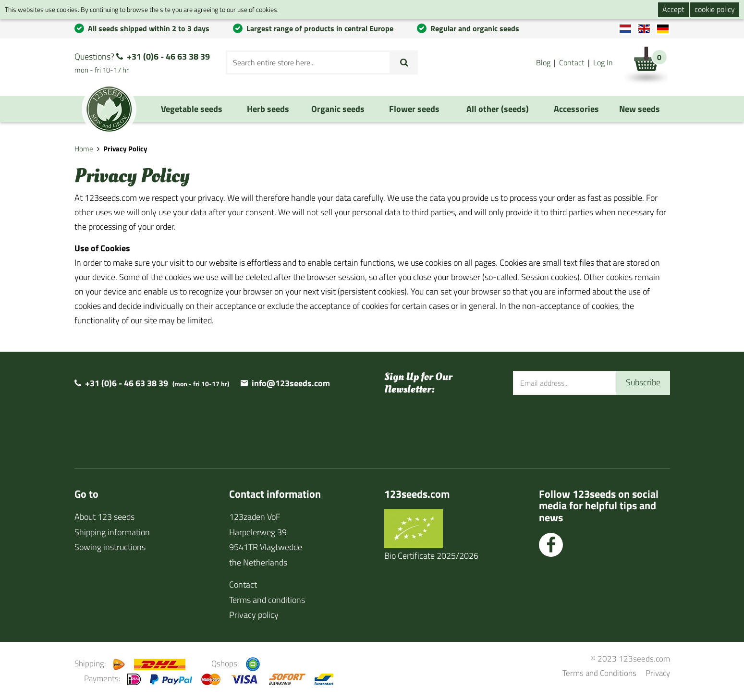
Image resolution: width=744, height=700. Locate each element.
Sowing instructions (110, 547)
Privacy (658, 673)
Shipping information (112, 532)
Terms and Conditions (599, 673)
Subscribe (643, 382)
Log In (603, 62)
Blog (543, 62)
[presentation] (586, 426)
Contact (572, 62)
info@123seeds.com (291, 383)
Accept (673, 9)
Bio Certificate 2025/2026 (431, 556)
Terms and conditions (267, 600)
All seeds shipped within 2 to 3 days (149, 28)
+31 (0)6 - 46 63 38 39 (168, 56)
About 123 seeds (104, 517)
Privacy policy (254, 615)
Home (84, 149)
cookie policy (715, 9)
